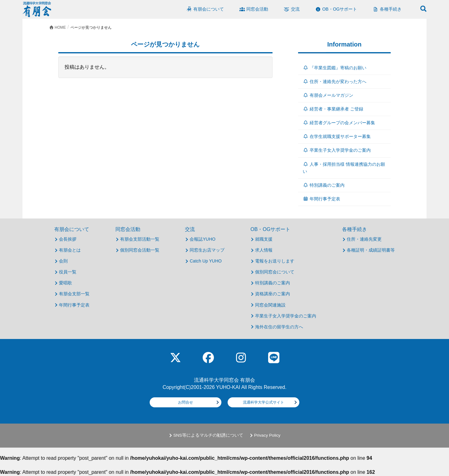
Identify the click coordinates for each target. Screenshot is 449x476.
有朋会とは (70, 250)
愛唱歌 (65, 283)
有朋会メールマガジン (328, 95)
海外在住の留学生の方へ (279, 327)
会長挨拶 (68, 239)
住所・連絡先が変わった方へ (335, 81)
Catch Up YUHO (205, 261)
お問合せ (186, 402)
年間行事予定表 (322, 199)
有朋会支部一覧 (74, 294)
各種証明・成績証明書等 (371, 250)
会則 (63, 261)
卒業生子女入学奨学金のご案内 (337, 150)
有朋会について (72, 229)
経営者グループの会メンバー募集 (339, 123)
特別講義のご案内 (324, 185)
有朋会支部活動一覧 (140, 239)
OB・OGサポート (270, 229)
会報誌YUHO (202, 239)
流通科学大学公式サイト (263, 402)
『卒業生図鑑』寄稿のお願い (335, 68)
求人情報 (264, 250)
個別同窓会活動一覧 (140, 250)
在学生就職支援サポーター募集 (337, 136)
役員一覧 (68, 272)
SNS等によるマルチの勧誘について (208, 435)
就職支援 (264, 239)
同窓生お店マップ (207, 250)
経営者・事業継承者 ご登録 (333, 109)
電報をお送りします (275, 261)
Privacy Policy (267, 435)
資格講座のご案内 (273, 294)
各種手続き (355, 229)
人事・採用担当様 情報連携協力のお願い (344, 168)
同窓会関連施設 (270, 305)
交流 (190, 229)
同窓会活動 (128, 229)
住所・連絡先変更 (364, 239)
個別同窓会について (275, 272)
